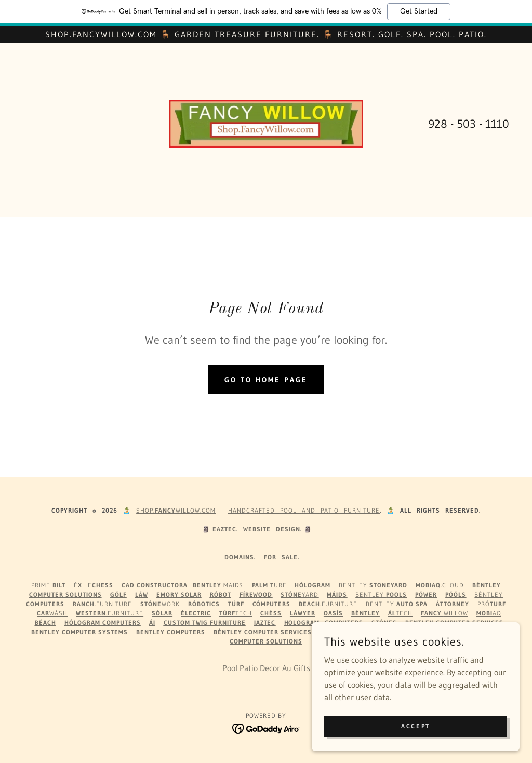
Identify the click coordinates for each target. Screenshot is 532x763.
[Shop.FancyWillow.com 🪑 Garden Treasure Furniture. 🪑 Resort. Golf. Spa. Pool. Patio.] (266, 34)
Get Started (419, 11)
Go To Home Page (266, 380)
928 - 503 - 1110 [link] (469, 124)
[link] (266, 123)
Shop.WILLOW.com (176, 510)
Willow (444, 613)
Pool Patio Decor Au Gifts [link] (266, 668)
